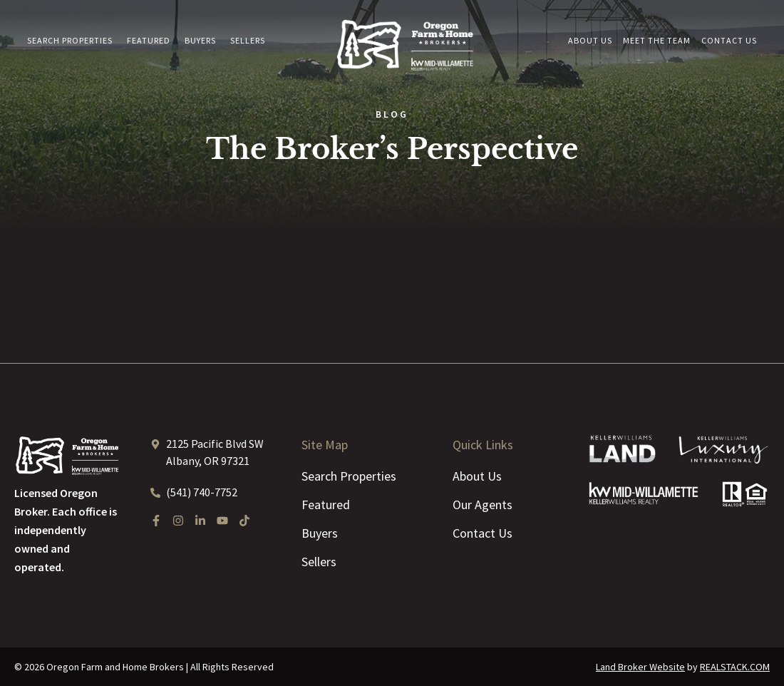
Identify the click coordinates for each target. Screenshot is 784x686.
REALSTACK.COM (735, 667)
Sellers (248, 40)
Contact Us (729, 40)
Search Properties (70, 40)
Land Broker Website (640, 667)
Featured (149, 40)
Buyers (200, 40)
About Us (590, 40)
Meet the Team (657, 40)
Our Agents (483, 505)
